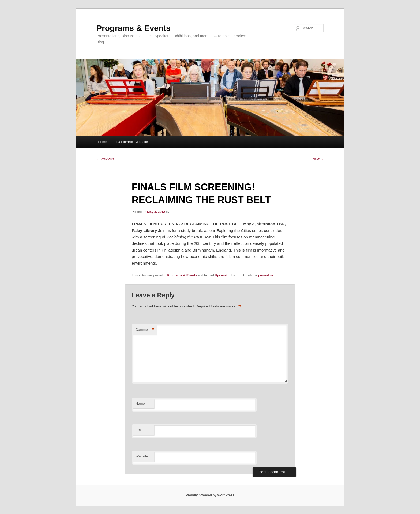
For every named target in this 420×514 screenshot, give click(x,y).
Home (102, 142)
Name (140, 404)
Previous (105, 159)
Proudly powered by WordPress (210, 495)
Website (142, 456)
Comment (145, 330)
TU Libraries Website (132, 142)
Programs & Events (134, 28)
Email (140, 430)
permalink (266, 275)
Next (318, 159)
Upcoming (223, 275)
